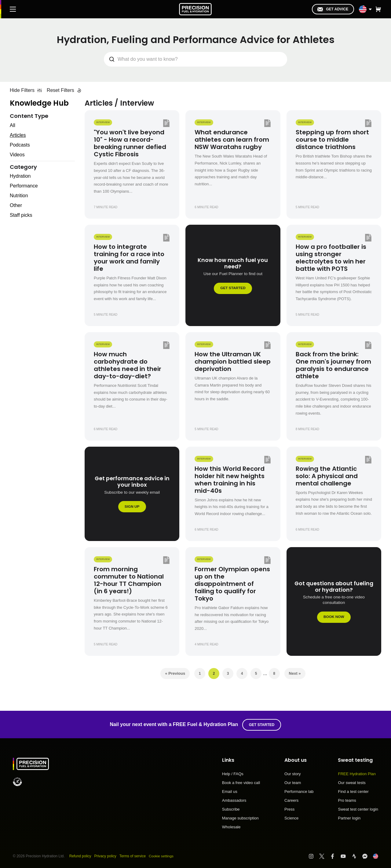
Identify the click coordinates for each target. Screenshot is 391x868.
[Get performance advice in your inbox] (132, 494)
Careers (291, 800)
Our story (292, 773)
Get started (262, 724)
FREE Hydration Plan (357, 773)
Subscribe (231, 809)
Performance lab (299, 791)
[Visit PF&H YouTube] (346, 855)
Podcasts (20, 145)
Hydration (20, 176)
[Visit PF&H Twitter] (325, 855)
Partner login (349, 817)
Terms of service (133, 855)
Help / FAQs (233, 773)
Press (289, 809)
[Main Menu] (13, 9)
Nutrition (19, 196)
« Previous (175, 673)
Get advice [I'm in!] (333, 9)
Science (291, 817)
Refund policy (80, 855)
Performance (24, 186)
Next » (295, 673)
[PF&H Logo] (195, 9)
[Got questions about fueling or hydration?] (334, 601)
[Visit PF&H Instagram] (314, 855)
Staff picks (21, 215)
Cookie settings (162, 855)
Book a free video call (241, 782)
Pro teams (347, 800)
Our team (293, 782)
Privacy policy (106, 855)
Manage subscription (240, 818)
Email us (230, 791)
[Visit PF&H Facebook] (335, 855)
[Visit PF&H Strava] (357, 855)
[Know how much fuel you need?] (233, 275)
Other (16, 205)
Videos (17, 155)
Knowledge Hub (39, 103)
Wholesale (231, 826)
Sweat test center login (358, 809)
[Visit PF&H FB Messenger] (368, 855)
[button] (378, 9)
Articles (18, 135)
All (13, 125)
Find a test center (353, 791)
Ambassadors (234, 800)
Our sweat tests (352, 782)
